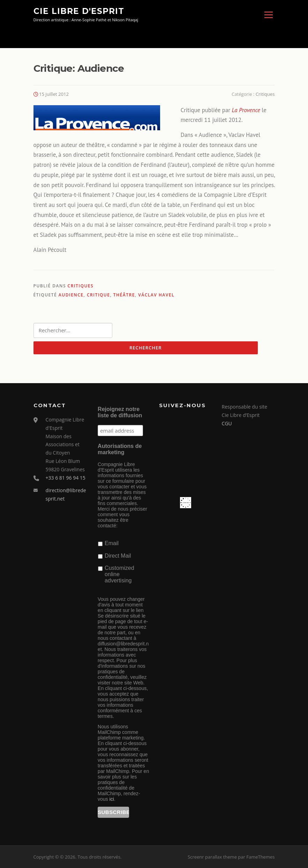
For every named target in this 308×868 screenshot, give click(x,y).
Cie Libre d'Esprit (79, 11)
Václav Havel (156, 295)
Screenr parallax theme (212, 857)
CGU (227, 423)
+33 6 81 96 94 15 (66, 478)
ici (112, 799)
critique (98, 295)
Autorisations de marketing (120, 449)
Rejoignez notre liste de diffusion (120, 413)
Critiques (265, 94)
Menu (268, 15)
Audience (71, 295)
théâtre (124, 295)
